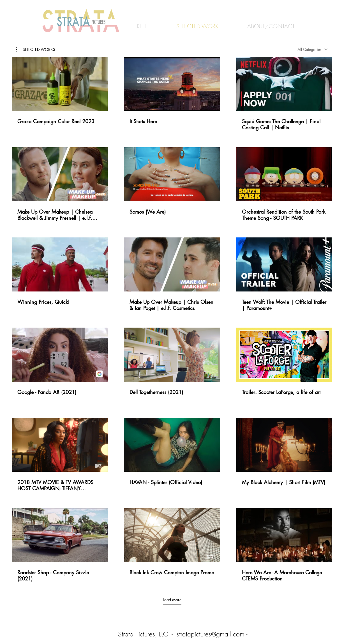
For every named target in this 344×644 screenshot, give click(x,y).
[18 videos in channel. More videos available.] (172, 320)
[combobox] (313, 49)
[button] (36, 50)
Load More (172, 600)
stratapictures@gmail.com (211, 634)
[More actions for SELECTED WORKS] (36, 50)
